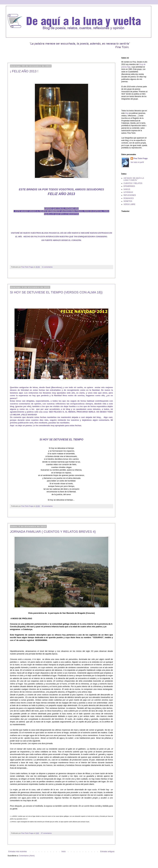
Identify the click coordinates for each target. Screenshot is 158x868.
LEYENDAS (128, 192)
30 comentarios (47, 506)
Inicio (64, 852)
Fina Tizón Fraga (27, 267)
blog (127, 113)
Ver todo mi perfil (137, 162)
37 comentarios (46, 833)
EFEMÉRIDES (129, 186)
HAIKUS (127, 189)
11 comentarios (47, 267)
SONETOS (128, 201)
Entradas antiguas (107, 852)
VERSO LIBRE (129, 204)
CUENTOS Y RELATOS (133, 183)
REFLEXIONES (130, 195)
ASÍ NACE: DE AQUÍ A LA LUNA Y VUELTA (134, 179)
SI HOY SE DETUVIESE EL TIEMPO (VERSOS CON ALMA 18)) (56, 292)
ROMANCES (129, 198)
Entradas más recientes (18, 852)
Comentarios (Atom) (27, 856)
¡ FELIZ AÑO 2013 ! (24, 71)
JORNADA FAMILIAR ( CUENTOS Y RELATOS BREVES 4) (53, 532)
